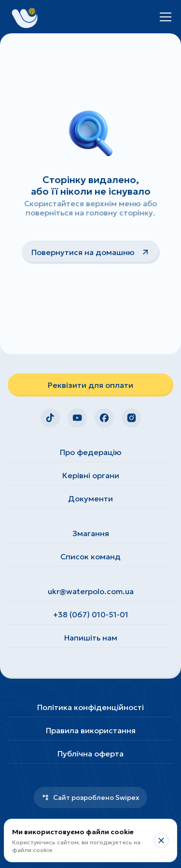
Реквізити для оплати (90, 385)
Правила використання (91, 730)
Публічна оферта (90, 754)
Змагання (91, 533)
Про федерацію (91, 452)
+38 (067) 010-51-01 (91, 614)
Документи (90, 498)
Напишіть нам (91, 638)
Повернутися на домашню (91, 252)
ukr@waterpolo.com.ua (91, 591)
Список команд (90, 556)
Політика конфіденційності (90, 707)
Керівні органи (91, 475)
